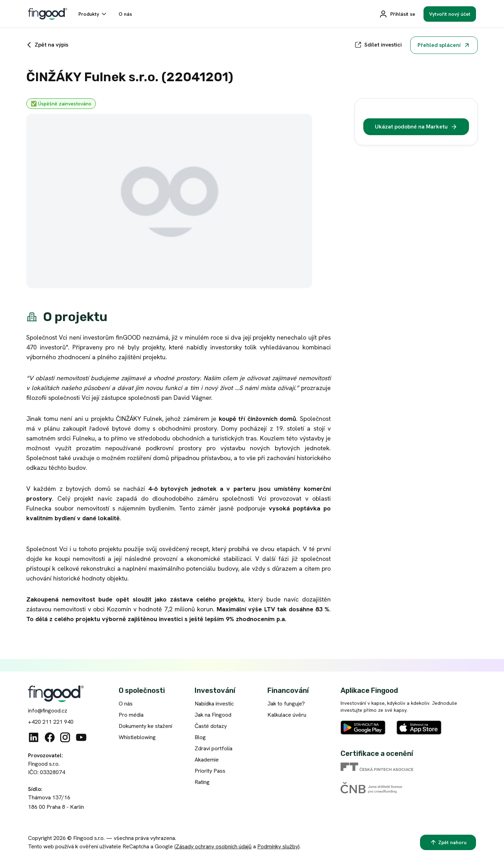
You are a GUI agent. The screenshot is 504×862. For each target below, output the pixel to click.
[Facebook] (50, 737)
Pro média (131, 715)
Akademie (207, 760)
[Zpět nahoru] (448, 842)
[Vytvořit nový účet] (450, 14)
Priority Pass (210, 771)
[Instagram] (65, 737)
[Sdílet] (378, 45)
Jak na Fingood (213, 715)
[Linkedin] (34, 737)
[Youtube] (81, 737)
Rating (202, 782)
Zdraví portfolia (213, 748)
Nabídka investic (214, 704)
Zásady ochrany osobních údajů (214, 846)
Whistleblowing (137, 737)
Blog (200, 737)
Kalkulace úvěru (287, 715)
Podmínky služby (278, 846)
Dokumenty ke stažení (145, 726)
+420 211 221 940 (51, 722)
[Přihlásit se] (397, 14)
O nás (126, 704)
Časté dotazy (211, 726)
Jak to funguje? (286, 704)
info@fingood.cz (48, 711)
